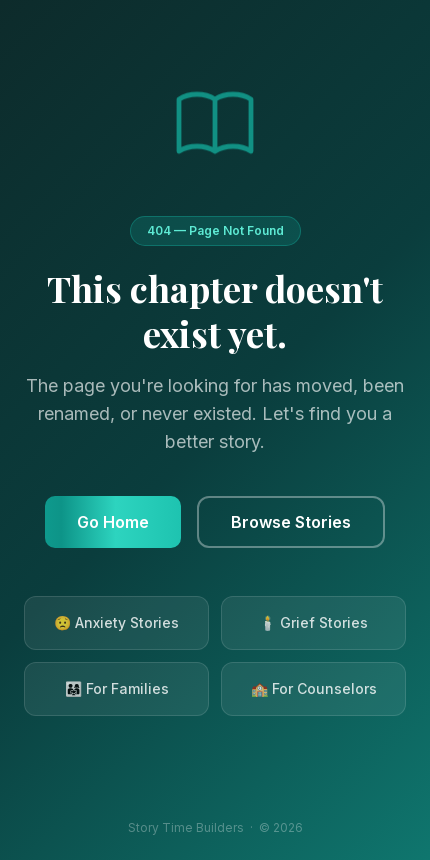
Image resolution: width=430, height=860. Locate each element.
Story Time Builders (186, 827)
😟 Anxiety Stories (116, 622)
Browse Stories (291, 522)
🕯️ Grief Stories (313, 622)
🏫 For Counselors (314, 688)
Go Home (113, 522)
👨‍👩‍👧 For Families (117, 688)
